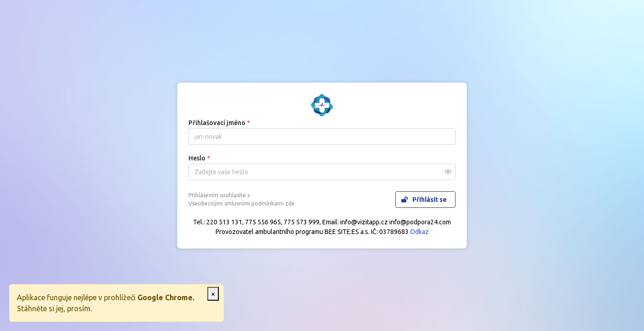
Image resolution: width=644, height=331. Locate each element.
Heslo (199, 158)
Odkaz (419, 232)
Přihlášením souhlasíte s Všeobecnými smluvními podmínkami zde (242, 200)
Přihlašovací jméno (219, 123)
